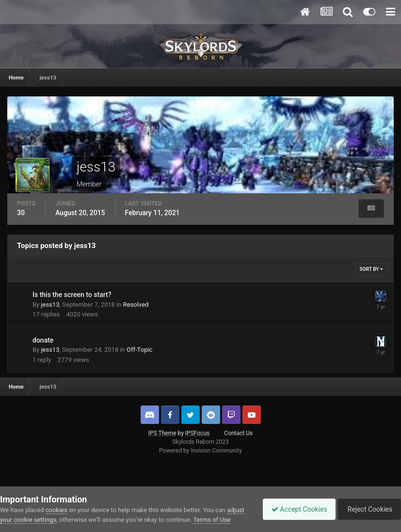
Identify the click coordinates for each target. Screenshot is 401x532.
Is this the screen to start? (72, 295)
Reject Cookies (368, 504)
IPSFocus (197, 433)
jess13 (50, 305)
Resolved (136, 305)
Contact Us (238, 433)
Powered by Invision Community (200, 451)
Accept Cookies (295, 504)
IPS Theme (162, 433)
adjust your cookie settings (38, 510)
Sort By (371, 269)
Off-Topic (139, 350)
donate (43, 340)
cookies (56, 500)
